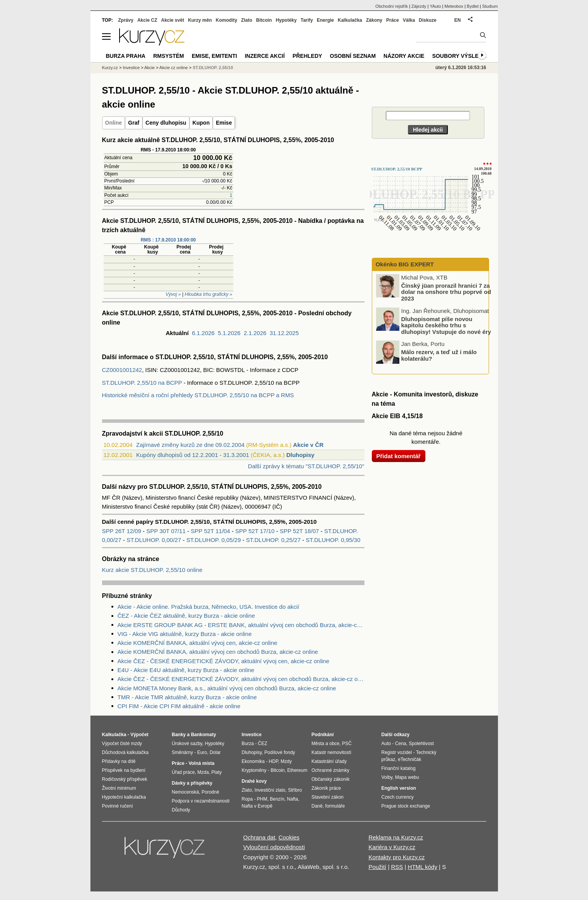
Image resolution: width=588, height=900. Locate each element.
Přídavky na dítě (119, 761)
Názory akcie (404, 56)
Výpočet (140, 735)
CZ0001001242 (122, 370)
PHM (262, 799)
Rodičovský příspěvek (125, 779)
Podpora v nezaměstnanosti (201, 801)
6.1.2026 (203, 333)
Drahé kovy (254, 781)
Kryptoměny (254, 770)
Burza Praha (126, 56)
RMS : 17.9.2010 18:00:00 (168, 240)
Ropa (247, 799)
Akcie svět (173, 20)
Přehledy (307, 56)
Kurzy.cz (110, 68)
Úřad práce (183, 772)
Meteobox (454, 6)
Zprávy (126, 20)
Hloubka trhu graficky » (209, 294)
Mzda (203, 772)
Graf (134, 123)
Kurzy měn (200, 20)
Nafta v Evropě (257, 806)
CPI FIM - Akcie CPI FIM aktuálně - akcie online (179, 706)
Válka (409, 20)
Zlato (247, 20)
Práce (393, 20)
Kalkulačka (350, 20)
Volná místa (201, 763)
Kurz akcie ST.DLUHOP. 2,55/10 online (152, 570)
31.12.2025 (284, 333)
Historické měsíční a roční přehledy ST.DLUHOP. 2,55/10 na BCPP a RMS (198, 395)
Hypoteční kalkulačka (124, 797)
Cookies (289, 837)
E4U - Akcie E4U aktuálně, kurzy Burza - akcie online (186, 670)
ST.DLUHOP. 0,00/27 (154, 540)
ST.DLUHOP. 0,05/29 (214, 540)
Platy (217, 772)
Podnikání (323, 735)
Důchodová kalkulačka (125, 752)
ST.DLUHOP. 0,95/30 (333, 540)
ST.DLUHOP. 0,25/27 (273, 540)
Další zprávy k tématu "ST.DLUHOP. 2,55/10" (306, 466)
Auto (386, 744)
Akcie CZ (147, 20)
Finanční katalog (399, 768)
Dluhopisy (301, 455)
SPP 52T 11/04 (211, 531)
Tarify (307, 20)
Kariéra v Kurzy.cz (392, 847)
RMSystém (169, 56)
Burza (248, 744)
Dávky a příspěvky (192, 783)
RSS (397, 867)
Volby (387, 777)
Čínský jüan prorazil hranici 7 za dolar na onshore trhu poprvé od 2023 (446, 292)
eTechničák (409, 759)
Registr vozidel (397, 752)
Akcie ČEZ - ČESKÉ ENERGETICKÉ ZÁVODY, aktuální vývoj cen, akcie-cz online (224, 661)
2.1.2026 (255, 333)
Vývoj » (173, 294)
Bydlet (473, 6)
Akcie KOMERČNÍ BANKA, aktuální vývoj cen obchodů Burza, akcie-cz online (218, 652)
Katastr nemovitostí (332, 752)
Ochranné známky (330, 770)
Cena (401, 744)
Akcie (150, 68)
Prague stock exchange (406, 806)
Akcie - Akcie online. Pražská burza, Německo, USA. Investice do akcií (209, 607)
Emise (224, 123)
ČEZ (263, 744)
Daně (317, 806)
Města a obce (326, 744)
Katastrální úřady (329, 761)
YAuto (435, 6)
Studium (490, 6)
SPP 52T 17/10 (256, 531)
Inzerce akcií (265, 56)
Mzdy (286, 761)
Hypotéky (286, 20)
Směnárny (183, 752)
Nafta (292, 799)
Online (114, 123)
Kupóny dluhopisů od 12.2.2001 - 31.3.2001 (193, 455)
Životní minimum (119, 788)
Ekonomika (253, 761)
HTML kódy (423, 867)
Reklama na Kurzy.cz (396, 837)
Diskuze (428, 20)
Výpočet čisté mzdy (122, 744)
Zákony (374, 20)
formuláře (335, 806)
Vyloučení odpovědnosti (274, 847)
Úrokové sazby (187, 744)
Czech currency (398, 797)
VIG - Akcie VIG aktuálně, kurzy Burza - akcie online (185, 634)
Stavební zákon (328, 797)
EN (458, 20)
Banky (179, 735)
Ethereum (297, 770)
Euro (202, 752)
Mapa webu (407, 777)
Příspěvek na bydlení (124, 770)
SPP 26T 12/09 (122, 531)
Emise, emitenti (214, 56)
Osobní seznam (353, 56)
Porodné (210, 792)
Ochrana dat (259, 837)
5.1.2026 (229, 333)
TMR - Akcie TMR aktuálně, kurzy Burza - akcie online (187, 697)
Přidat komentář (399, 456)
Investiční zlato (270, 790)
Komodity (226, 20)
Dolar (215, 752)
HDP (274, 761)
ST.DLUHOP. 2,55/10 (213, 68)
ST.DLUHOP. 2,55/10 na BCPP (142, 383)
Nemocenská (186, 792)
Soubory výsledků (461, 56)
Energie (325, 20)
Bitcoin (264, 20)
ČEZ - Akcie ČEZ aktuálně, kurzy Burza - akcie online (186, 616)
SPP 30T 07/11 (167, 531)
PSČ (347, 744)
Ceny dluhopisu (166, 123)
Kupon (201, 123)
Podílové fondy (280, 752)
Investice (131, 68)
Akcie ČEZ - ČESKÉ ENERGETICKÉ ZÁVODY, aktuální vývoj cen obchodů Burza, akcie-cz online (241, 679)
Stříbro (295, 790)
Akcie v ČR (308, 445)
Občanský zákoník (331, 779)
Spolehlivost (421, 744)
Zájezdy (419, 6)
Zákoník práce (326, 788)
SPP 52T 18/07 (300, 531)
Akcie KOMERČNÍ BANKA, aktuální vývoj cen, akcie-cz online (198, 643)
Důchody (181, 810)
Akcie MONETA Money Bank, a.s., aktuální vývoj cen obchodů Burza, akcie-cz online (227, 688)
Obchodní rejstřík (392, 6)
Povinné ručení (118, 806)
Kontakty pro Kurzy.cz (396, 857)
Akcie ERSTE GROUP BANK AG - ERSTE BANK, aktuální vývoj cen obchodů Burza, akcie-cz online (241, 625)
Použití (377, 867)
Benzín (277, 799)
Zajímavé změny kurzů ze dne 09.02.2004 (190, 445)
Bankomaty (204, 735)
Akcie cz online (174, 68)
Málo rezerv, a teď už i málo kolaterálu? (439, 355)
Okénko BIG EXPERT (404, 264)
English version (399, 788)
